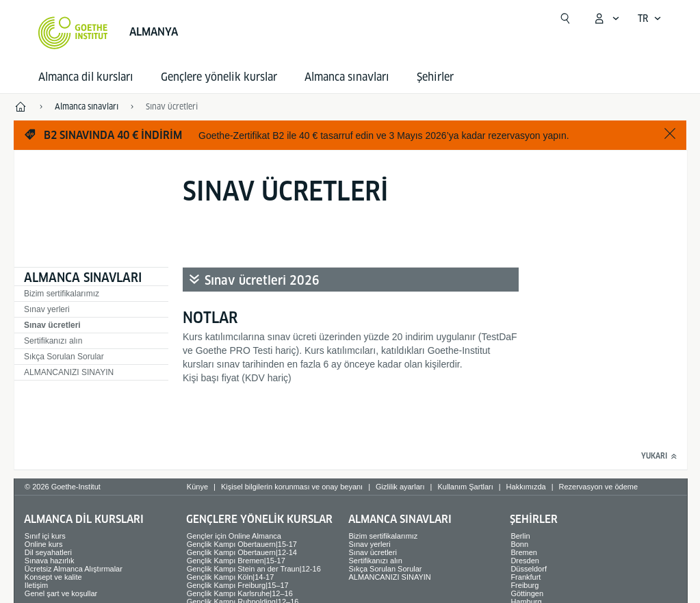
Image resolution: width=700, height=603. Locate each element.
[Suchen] (565, 18)
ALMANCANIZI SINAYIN (69, 372)
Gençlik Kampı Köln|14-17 (231, 577)
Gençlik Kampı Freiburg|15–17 (238, 585)
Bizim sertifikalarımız (62, 294)
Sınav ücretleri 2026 (262, 280)
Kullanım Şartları (465, 487)
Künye (197, 487)
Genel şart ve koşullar (61, 593)
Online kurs (44, 544)
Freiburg (524, 585)
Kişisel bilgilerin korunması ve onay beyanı (292, 487)
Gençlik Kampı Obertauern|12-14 (242, 552)
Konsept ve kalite (53, 577)
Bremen (524, 552)
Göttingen (527, 593)
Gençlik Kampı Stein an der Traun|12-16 (254, 569)
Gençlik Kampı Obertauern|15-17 (242, 544)
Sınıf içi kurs (45, 536)
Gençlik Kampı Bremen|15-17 (236, 561)
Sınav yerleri (47, 309)
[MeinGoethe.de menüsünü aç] (606, 18)
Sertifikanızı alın (53, 341)
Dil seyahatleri (48, 552)
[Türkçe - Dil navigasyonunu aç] (650, 18)
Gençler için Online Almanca (234, 536)
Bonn (519, 544)
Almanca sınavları (347, 77)
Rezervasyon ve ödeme (599, 487)
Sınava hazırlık (50, 561)
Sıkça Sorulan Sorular (64, 357)
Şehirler (435, 77)
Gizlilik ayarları (400, 487)
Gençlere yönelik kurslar (219, 77)
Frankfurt (526, 577)
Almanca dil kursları (86, 77)
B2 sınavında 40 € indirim (113, 135)
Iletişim (36, 585)
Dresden (525, 561)
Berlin (520, 536)
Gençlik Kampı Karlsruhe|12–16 (240, 593)
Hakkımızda (526, 487)
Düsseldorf (529, 569)
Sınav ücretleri (52, 325)
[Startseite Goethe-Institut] (73, 33)
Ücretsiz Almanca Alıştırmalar (74, 569)
